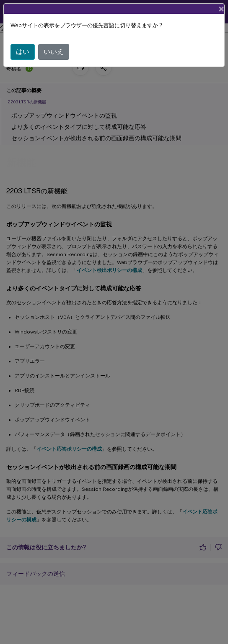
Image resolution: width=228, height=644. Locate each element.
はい (23, 52)
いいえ (54, 52)
